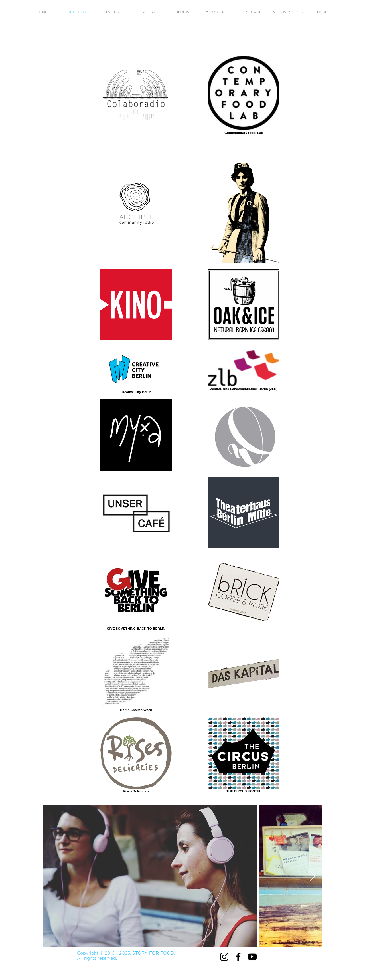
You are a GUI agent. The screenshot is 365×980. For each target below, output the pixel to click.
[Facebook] (238, 957)
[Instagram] (224, 957)
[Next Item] (312, 876)
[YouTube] (252, 957)
